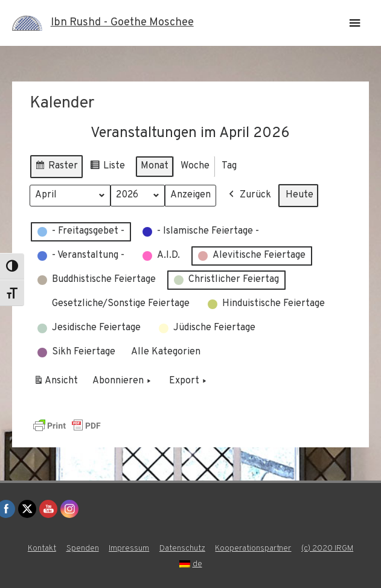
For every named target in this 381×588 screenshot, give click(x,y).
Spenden (83, 548)
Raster (56, 168)
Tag (229, 165)
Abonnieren (123, 382)
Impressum (129, 548)
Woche (195, 165)
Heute (299, 194)
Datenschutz (182, 548)
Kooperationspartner (253, 548)
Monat (155, 165)
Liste (107, 168)
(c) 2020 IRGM (327, 548)
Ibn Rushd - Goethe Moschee (122, 23)
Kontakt (42, 548)
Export (189, 382)
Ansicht (58, 383)
